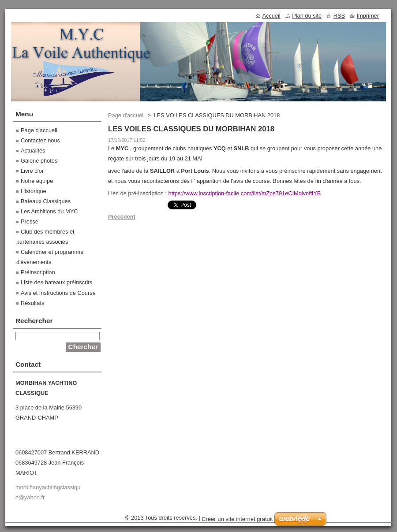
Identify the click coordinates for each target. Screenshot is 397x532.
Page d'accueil (126, 115)
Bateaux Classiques (46, 201)
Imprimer (368, 16)
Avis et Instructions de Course (58, 293)
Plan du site (307, 16)
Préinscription (38, 272)
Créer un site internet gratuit (237, 519)
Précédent (122, 217)
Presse (30, 221)
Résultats (32, 303)
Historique (34, 191)
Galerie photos (39, 161)
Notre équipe (37, 181)
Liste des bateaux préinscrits (56, 282)
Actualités (33, 151)
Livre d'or (32, 171)
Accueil (271, 16)
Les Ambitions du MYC (49, 211)
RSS (339, 16)
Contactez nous (40, 140)
